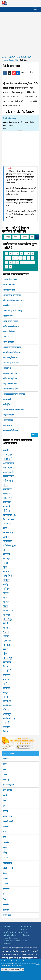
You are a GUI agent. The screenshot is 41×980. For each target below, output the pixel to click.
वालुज (6, 692)
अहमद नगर (9, 463)
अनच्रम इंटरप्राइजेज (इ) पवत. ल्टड (14, 394)
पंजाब (5, 873)
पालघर (7, 615)
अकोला (7, 450)
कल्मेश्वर (7, 489)
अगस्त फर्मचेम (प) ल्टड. (11, 321)
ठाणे (5, 528)
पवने (5, 606)
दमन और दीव (7, 790)
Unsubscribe (8, 944)
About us (7, 926)
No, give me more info (14, 970)
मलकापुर (8, 658)
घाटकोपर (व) (10, 515)
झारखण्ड (6, 827)
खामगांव (7, 507)
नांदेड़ (6, 584)
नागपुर (6, 580)
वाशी (6, 697)
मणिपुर (5, 853)
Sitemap (26, 932)
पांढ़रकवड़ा (8, 610)
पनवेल (6, 602)
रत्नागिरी (7, 671)
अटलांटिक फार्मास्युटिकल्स (11, 352)
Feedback (27, 935)
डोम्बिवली (8, 541)
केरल (4, 837)
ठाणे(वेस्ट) (8, 532)
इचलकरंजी (8, 472)
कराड (6, 485)
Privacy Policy (8, 965)
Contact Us (27, 926)
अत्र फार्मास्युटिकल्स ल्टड (11, 358)
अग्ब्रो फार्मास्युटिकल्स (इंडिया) (13, 311)
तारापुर (7, 558)
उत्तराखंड (6, 910)
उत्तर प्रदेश (6, 905)
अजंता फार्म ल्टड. (9, 342)
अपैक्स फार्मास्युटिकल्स (10, 430)
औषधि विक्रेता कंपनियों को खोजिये (20, 57)
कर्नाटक (5, 832)
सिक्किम (6, 884)
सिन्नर (6, 731)
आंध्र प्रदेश (6, 759)
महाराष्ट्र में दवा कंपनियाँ (11, 60)
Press (25, 929)
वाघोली (7, 688)
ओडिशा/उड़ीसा (7, 863)
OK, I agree (4, 970)
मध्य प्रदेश (6, 842)
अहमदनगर (8, 468)
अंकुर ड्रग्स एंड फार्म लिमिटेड (12, 295)
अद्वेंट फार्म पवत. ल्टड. (10, 384)
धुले (5, 567)
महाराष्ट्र (5, 847)
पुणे (5, 597)
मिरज (6, 667)
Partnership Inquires (11, 938)
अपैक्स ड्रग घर (8, 425)
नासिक (7, 589)
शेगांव (6, 710)
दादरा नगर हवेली (8, 785)
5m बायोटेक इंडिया (9, 285)
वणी (5, 684)
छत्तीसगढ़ (6, 780)
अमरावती (8, 459)
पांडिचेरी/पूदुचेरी (8, 868)
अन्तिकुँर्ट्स (7, 404)
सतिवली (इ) (9, 718)
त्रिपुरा (5, 899)
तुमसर (6, 550)
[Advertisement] (20, 34)
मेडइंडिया (5, 57)
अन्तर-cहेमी (7, 399)
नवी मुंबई (8, 576)
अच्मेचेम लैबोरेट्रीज (9, 332)
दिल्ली (5, 795)
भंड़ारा (6, 632)
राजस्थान (6, 879)
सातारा (6, 727)
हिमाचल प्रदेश (7, 816)
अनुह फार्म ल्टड (8, 420)
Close (22, 970)
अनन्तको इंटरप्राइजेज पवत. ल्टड (13, 410)
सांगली (6, 723)
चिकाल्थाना (9, 519)
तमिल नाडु (6, 889)
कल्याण (7, 494)
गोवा (4, 801)
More (34, 435)
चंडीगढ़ (5, 774)
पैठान (6, 593)
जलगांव (7, 524)
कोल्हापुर (7, 498)
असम (5, 764)
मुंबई (5, 649)
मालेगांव (7, 662)
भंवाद (6, 636)
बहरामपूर (8, 619)
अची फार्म (6, 337)
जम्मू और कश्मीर (8, 821)
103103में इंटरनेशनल (10, 280)
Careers (6, 929)
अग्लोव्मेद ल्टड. (8, 316)
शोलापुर (7, 714)
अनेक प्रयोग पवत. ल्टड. (11, 389)
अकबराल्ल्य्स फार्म (9, 290)
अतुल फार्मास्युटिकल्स (10, 373)
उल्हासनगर (8, 476)
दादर (6, 563)
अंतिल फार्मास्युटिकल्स (10, 378)
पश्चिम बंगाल (7, 915)
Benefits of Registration (12, 932)
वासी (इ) (7, 701)
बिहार (5, 769)
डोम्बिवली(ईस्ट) (10, 546)
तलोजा (7, 554)
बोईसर (6, 628)
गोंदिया (7, 511)
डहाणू (6, 537)
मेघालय (5, 858)
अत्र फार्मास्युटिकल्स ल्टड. (11, 363)
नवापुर (6, 571)
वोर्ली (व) (7, 706)
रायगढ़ (6, 675)
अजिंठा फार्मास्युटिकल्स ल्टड (12, 347)
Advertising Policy (10, 935)
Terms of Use (19, 965)
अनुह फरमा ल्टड (8, 415)
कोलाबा (7, 502)
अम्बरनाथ (8, 455)
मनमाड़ (7, 645)
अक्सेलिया (7, 306)
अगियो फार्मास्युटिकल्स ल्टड (12, 326)
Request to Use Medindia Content (15, 941)
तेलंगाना (5, 894)
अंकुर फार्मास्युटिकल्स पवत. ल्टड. (14, 300)
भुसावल (7, 641)
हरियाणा (6, 811)
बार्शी (6, 623)
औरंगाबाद (8, 481)
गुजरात (5, 806)
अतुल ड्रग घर (7, 368)
